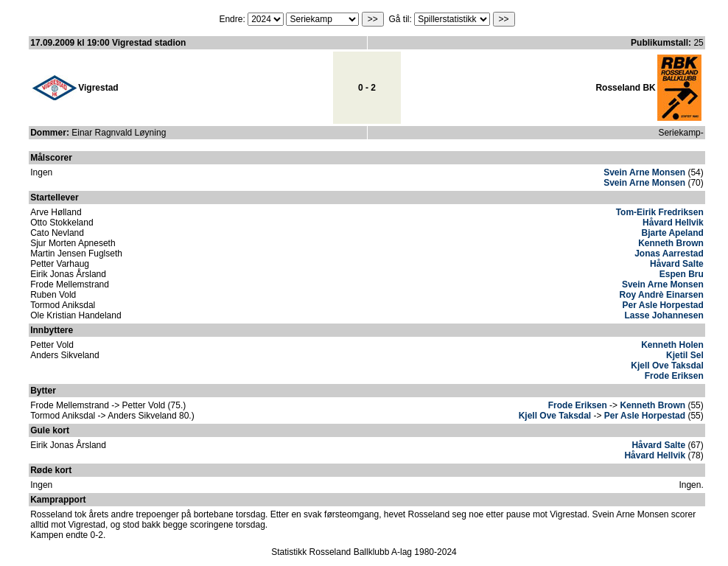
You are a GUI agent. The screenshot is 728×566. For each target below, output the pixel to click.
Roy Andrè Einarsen (662, 295)
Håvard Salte (677, 264)
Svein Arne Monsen (644, 172)
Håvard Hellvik (673, 223)
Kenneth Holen (672, 345)
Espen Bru (682, 274)
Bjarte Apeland (673, 233)
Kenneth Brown (671, 243)
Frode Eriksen (674, 376)
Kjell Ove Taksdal (667, 366)
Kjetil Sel (685, 355)
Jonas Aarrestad (669, 254)
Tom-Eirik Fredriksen (660, 212)
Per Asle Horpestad (663, 305)
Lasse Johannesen (664, 315)
